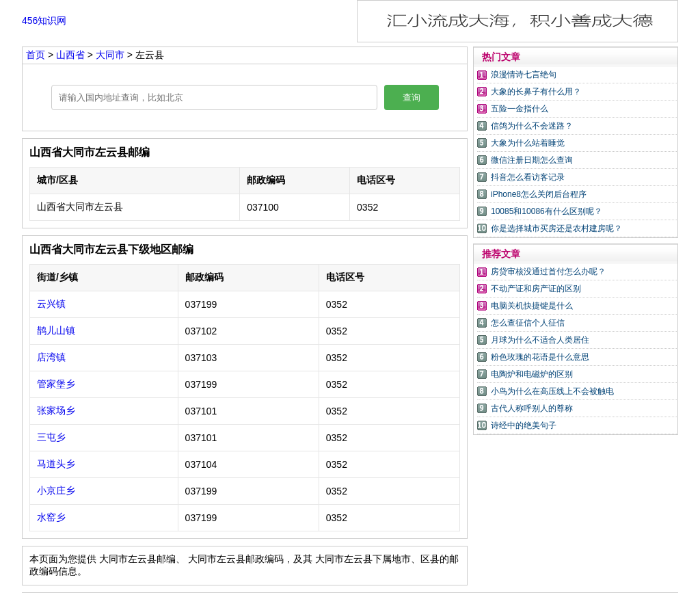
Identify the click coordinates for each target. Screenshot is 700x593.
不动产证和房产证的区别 (536, 289)
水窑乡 (51, 517)
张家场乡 (56, 410)
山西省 (72, 55)
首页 (36, 55)
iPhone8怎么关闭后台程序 (539, 194)
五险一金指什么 (520, 109)
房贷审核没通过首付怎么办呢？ (548, 272)
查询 (412, 97)
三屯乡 (51, 437)
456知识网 (44, 21)
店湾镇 (51, 357)
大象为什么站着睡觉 (528, 143)
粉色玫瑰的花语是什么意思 (540, 357)
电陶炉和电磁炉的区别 (532, 374)
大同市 (111, 55)
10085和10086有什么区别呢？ (547, 211)
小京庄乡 (56, 490)
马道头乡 (56, 464)
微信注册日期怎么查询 (532, 160)
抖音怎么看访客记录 (528, 177)
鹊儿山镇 (56, 330)
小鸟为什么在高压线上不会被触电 (552, 391)
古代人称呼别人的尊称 (532, 408)
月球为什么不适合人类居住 (540, 340)
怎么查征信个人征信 (528, 323)
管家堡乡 (56, 384)
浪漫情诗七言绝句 (524, 75)
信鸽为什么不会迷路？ (532, 126)
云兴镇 (51, 304)
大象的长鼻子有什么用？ (536, 92)
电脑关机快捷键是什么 (532, 306)
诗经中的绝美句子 (524, 425)
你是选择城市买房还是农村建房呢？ (556, 228)
